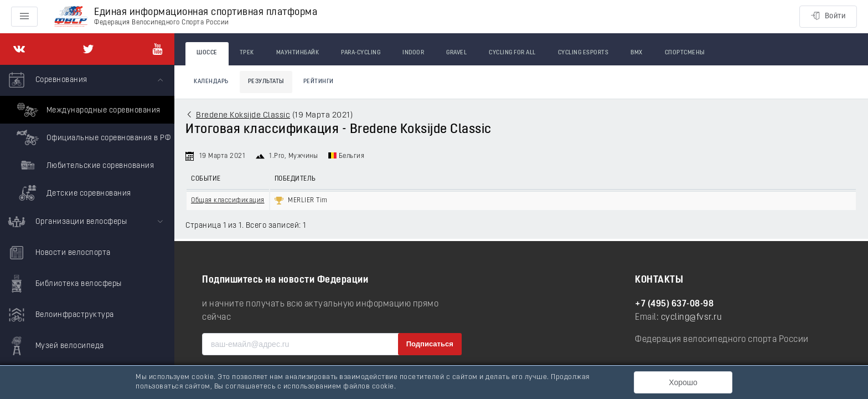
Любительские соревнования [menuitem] (84, 165)
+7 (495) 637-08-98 (674, 304)
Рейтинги (319, 82)
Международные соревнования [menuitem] (87, 110)
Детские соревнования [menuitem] (73, 193)
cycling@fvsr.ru (692, 318)
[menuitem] (87, 136)
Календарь (211, 82)
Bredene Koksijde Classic (243, 116)
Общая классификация (228, 201)
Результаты (266, 82)
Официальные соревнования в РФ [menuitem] (92, 137)
